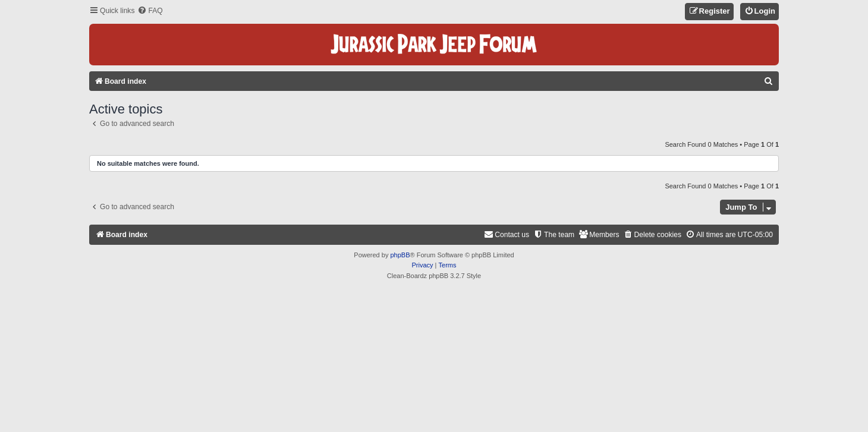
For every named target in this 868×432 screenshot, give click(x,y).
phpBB (400, 255)
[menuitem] (150, 11)
